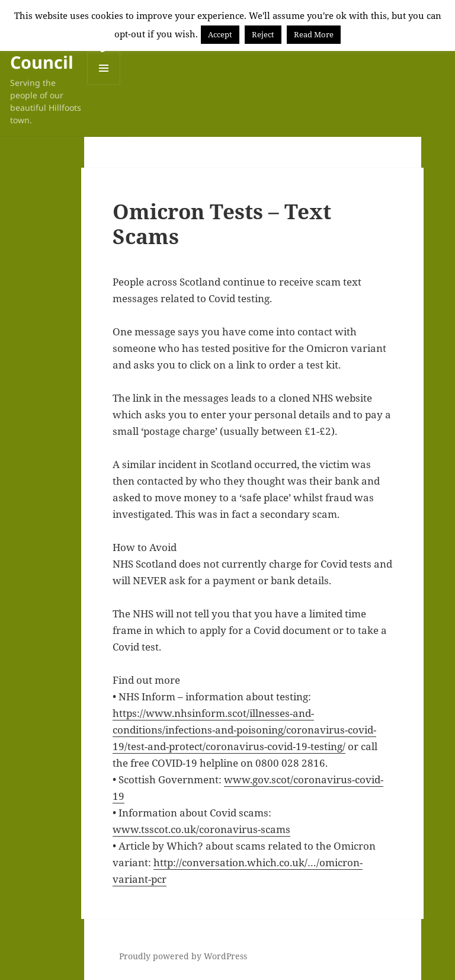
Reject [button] (263, 34)
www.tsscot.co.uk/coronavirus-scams (201, 829)
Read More (314, 34)
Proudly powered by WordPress (183, 956)
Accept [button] (220, 34)
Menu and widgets (104, 84)
